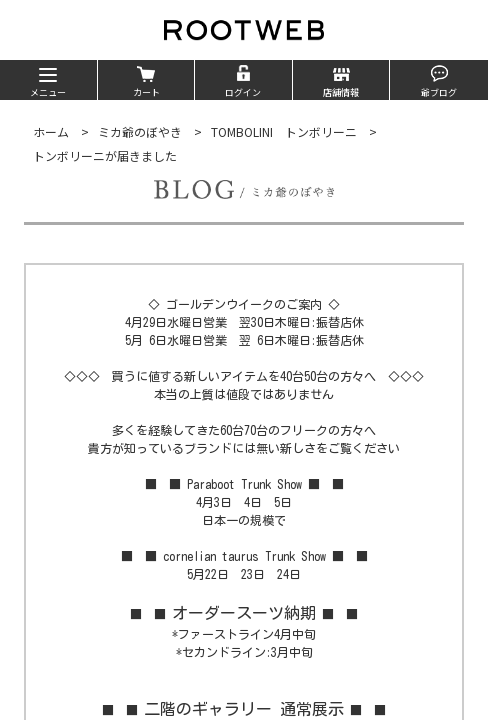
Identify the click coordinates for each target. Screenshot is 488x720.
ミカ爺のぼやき (140, 131)
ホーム (51, 131)
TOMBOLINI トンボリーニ (284, 131)
